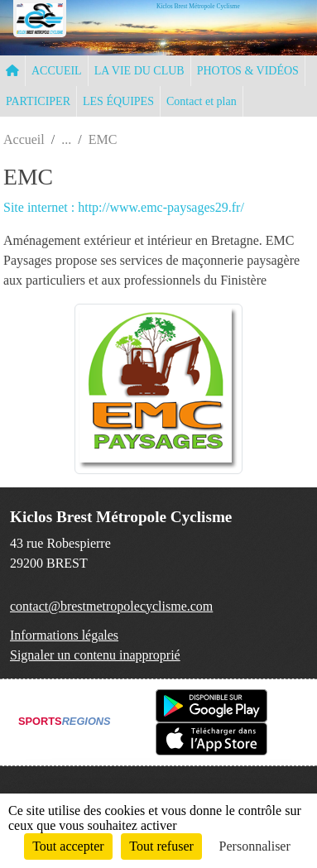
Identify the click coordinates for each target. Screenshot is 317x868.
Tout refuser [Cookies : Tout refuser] (161, 846)
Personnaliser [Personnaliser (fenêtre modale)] (255, 846)
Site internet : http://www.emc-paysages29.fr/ (124, 207)
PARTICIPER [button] (38, 101)
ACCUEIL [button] (57, 71)
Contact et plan (202, 101)
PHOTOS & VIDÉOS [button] (248, 71)
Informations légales (64, 635)
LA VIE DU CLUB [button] (139, 71)
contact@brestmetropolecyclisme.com (111, 606)
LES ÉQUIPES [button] (118, 101)
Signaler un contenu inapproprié (95, 655)
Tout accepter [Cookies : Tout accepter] (68, 846)
